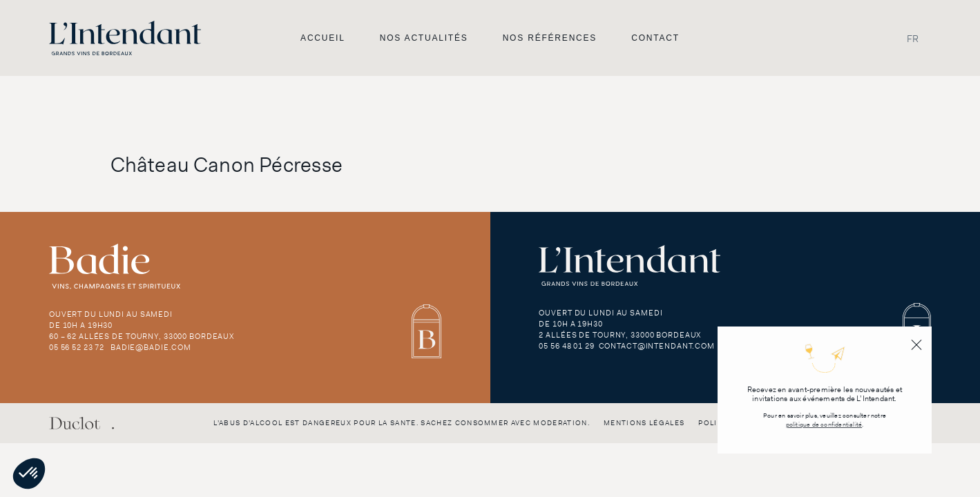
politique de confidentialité (824, 425)
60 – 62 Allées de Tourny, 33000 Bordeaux (142, 336)
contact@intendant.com (657, 346)
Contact (655, 38)
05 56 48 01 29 (566, 346)
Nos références (550, 38)
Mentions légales (644, 423)
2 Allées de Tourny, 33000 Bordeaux (620, 335)
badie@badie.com (151, 347)
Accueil (323, 38)
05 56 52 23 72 (77, 347)
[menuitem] (913, 38)
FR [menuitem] (913, 38)
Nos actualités (424, 38)
